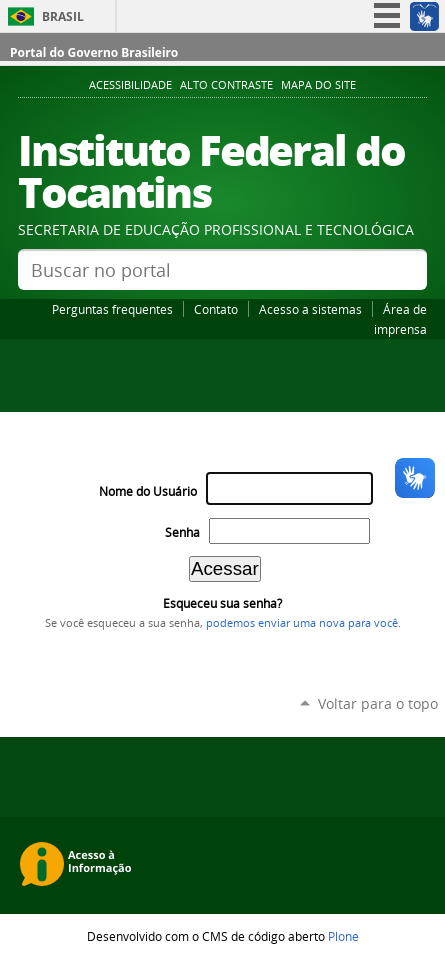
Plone (343, 936)
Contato (216, 309)
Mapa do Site (318, 85)
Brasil (63, 16)
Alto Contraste (226, 85)
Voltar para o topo (378, 703)
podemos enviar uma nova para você (302, 623)
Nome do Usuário (148, 491)
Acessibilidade (130, 85)
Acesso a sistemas (310, 309)
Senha (182, 532)
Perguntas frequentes (112, 309)
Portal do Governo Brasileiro (94, 52)
